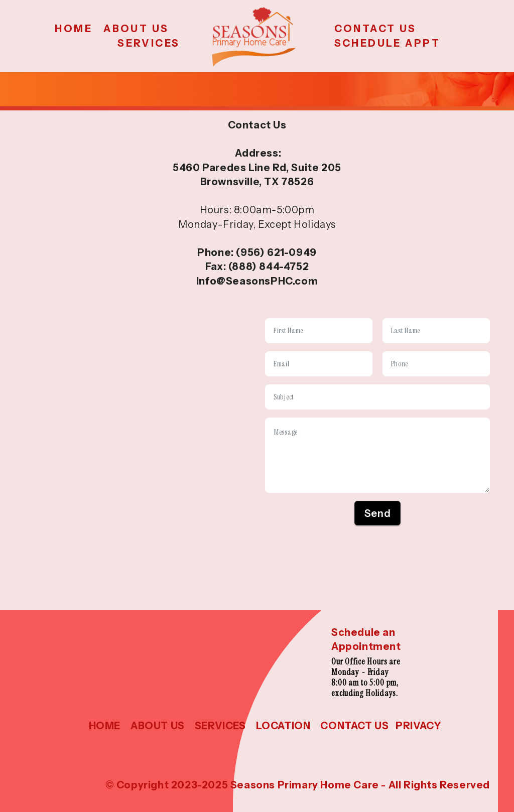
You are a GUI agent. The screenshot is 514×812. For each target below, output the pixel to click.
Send (377, 513)
